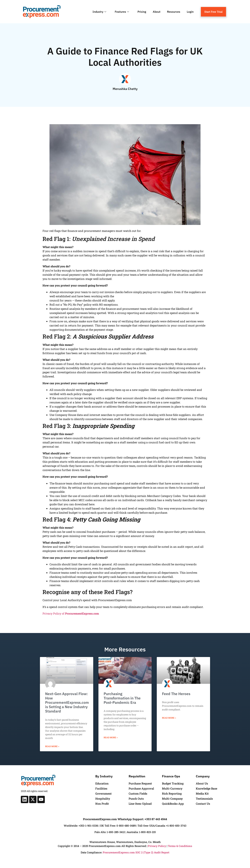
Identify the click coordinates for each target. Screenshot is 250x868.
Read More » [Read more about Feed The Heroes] (169, 718)
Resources (174, 12)
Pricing (142, 12)
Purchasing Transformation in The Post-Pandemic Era (122, 698)
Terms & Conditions (180, 846)
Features (122, 12)
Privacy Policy (157, 846)
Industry (100, 12)
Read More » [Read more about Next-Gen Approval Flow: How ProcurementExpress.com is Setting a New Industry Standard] (52, 746)
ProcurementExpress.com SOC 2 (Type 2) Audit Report (136, 852)
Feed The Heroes (176, 694)
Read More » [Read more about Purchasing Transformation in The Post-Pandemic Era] (111, 737)
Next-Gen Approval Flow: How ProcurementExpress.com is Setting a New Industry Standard (67, 702)
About (157, 12)
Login (190, 12)
